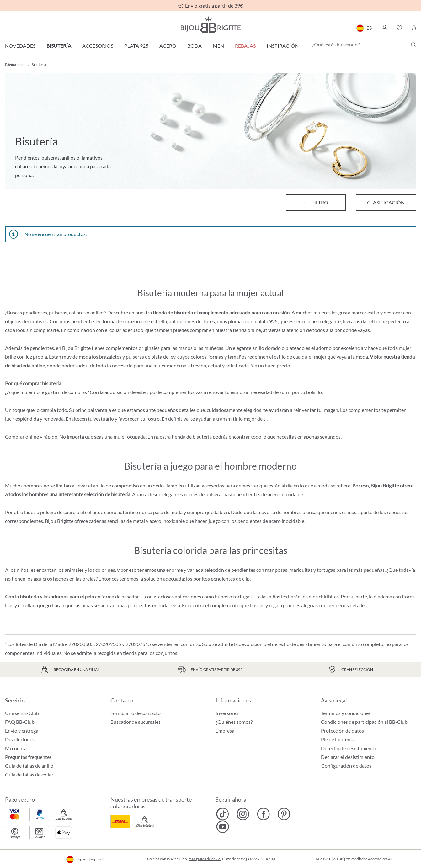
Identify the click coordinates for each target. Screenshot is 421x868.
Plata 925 (136, 46)
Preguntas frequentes (28, 757)
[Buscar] (413, 45)
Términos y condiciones (346, 713)
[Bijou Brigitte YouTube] (223, 827)
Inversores (227, 713)
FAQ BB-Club (20, 722)
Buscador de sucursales (136, 722)
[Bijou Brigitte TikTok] (223, 814)
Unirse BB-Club (22, 713)
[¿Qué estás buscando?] (363, 45)
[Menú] (316, 203)
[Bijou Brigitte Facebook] (263, 814)
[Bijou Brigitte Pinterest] (284, 814)
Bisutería (59, 46)
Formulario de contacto (136, 713)
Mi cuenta (16, 748)
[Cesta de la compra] (414, 28)
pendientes (35, 312)
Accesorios (98, 46)
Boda (195, 46)
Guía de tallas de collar (29, 774)
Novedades (20, 46)
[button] (384, 28)
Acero (168, 46)
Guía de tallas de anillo (29, 766)
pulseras (58, 312)
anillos (97, 312)
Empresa (225, 731)
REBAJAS (245, 46)
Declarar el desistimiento (348, 757)
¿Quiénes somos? (234, 722)
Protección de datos (342, 731)
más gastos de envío (205, 859)
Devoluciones (20, 739)
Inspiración (283, 46)
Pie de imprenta (338, 739)
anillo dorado (266, 348)
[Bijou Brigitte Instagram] (243, 814)
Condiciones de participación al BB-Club (364, 722)
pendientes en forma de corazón (106, 321)
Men (218, 46)
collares (77, 312)
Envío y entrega (22, 731)
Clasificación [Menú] (386, 202)
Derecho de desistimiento (349, 748)
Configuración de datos (346, 766)
